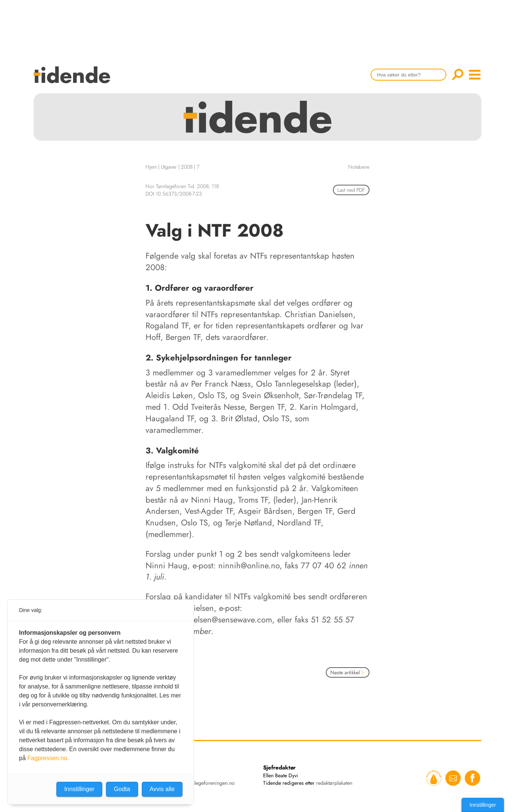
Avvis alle (162, 789)
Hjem (151, 167)
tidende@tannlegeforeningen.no (200, 783)
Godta (122, 789)
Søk (458, 75)
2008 (187, 167)
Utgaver (169, 167)
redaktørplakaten (334, 783)
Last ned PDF (351, 190)
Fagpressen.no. (48, 758)
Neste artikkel (348, 672)
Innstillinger (483, 805)
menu (475, 75)
